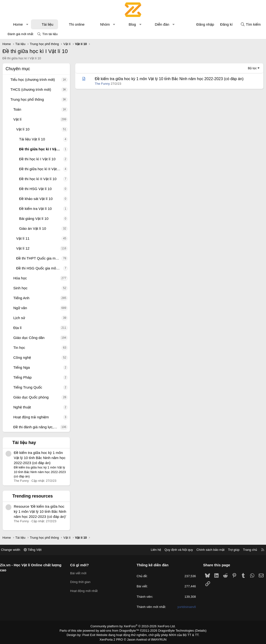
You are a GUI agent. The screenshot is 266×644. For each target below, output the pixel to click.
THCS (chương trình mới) (31, 89)
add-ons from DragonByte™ (121, 630)
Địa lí (18, 328)
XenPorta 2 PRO (113, 638)
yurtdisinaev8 (185, 607)
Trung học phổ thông (27, 99)
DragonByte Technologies (173, 630)
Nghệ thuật (22, 407)
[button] (27, 24)
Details (196, 630)
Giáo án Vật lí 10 (33, 228)
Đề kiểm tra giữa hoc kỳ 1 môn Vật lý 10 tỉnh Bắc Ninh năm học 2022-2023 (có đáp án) (40, 458)
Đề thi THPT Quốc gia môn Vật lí (39, 258)
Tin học (19, 348)
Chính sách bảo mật (207, 550)
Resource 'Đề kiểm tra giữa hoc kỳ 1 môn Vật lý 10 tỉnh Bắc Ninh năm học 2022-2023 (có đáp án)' (40, 511)
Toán (17, 109)
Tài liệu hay (24, 443)
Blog (132, 24)
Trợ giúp (230, 550)
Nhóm (105, 24)
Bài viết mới (80, 573)
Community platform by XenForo (133, 626)
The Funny (102, 84)
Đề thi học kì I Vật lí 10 (37, 159)
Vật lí (17, 119)
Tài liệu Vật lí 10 (32, 139)
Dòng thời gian (82, 582)
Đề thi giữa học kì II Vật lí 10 (41, 169)
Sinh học (20, 288)
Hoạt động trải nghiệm (31, 417)
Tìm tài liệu (50, 34)
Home (18, 24)
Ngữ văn (20, 308)
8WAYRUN (157, 638)
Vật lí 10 (23, 129)
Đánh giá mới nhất (21, 34)
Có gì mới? (81, 565)
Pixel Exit (92, 634)
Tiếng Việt (36, 550)
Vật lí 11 (23, 238)
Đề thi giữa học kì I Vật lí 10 (41, 149)
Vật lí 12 (23, 248)
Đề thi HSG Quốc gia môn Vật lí (40, 268)
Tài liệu (47, 24)
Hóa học (20, 278)
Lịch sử (19, 318)
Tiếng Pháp (22, 377)
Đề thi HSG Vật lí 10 (35, 189)
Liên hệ (152, 550)
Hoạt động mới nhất (86, 591)
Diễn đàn (162, 24)
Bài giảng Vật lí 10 (34, 218)
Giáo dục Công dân (29, 338)
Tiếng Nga (22, 367)
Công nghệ (22, 357)
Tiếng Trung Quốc (28, 387)
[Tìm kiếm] (251, 24)
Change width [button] (14, 550)
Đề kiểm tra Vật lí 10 (35, 209)
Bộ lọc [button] (252, 68)
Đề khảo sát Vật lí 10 (36, 199)
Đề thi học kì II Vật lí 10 (38, 179)
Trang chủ (246, 550)
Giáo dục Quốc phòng (31, 397)
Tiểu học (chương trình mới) (33, 80)
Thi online (77, 24)
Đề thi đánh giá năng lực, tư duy (37, 427)
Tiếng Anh (21, 298)
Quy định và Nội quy (175, 550)
